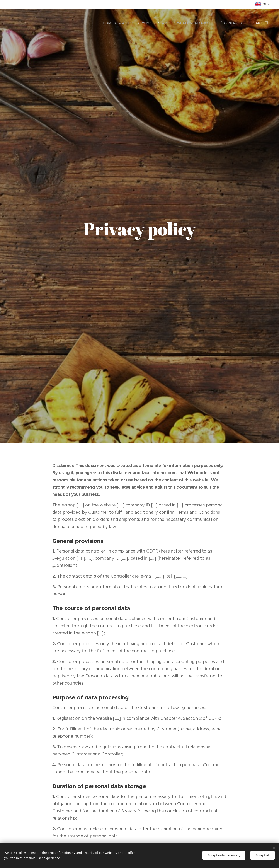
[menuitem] (103, 23)
